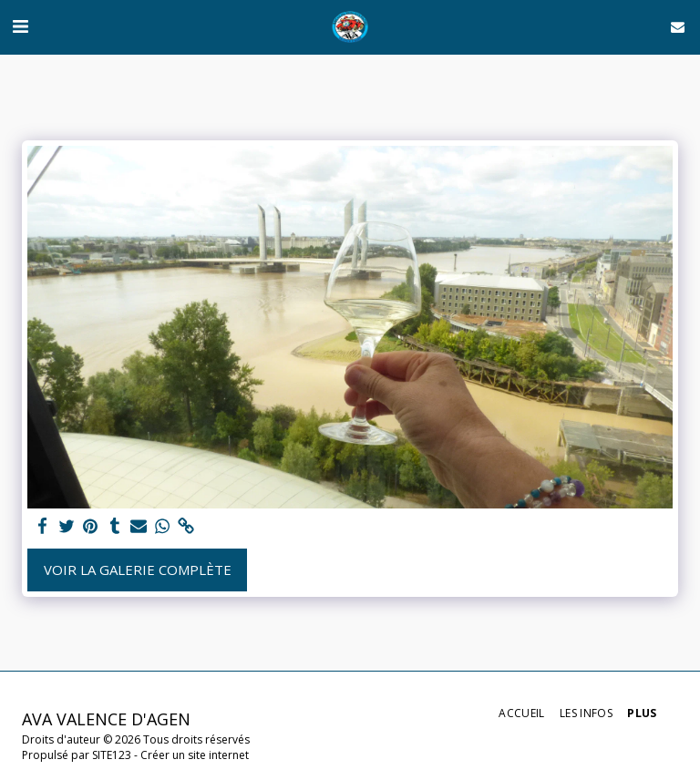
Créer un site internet (195, 755)
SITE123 (112, 755)
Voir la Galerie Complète (138, 570)
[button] (20, 26)
